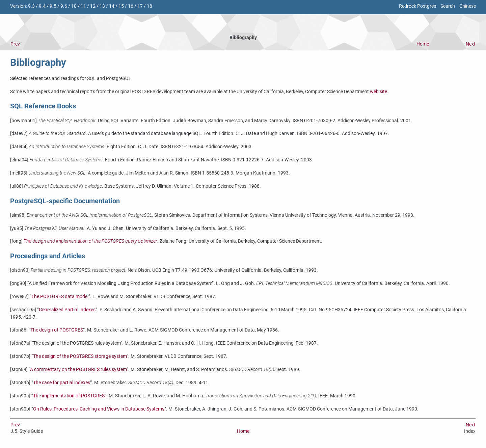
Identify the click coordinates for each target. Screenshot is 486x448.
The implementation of (69, 396)
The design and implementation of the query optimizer (90, 241)
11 (83, 6)
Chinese (468, 6)
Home (423, 44)
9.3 (31, 6)
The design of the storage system (80, 356)
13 (102, 6)
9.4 (42, 6)
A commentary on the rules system (78, 370)
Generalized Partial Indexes (67, 310)
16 (131, 6)
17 (140, 6)
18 (150, 6)
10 (74, 6)
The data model (60, 297)
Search (448, 6)
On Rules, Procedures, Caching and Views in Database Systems (99, 409)
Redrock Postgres (417, 6)
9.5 (53, 6)
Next (471, 44)
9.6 (64, 6)
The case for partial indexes (62, 383)
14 (112, 6)
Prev (15, 44)
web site (379, 92)
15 (121, 6)
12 (93, 6)
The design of (57, 330)
